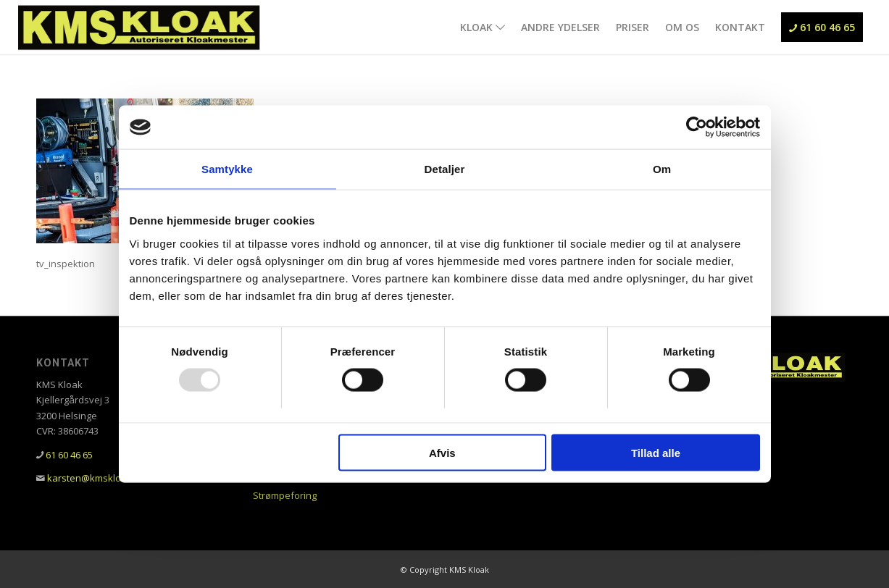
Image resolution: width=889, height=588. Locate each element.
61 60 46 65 (69, 455)
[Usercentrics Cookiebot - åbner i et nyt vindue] (697, 127)
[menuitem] (483, 27)
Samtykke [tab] (227, 169)
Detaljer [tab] (445, 169)
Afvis (442, 452)
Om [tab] (662, 169)
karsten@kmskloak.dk (96, 478)
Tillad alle (656, 452)
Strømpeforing (285, 495)
